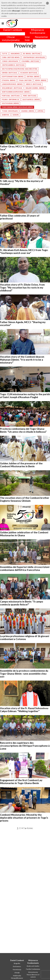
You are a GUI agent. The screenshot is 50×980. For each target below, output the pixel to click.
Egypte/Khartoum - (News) (12, 76)
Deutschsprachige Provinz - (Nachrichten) (19, 69)
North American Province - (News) (16, 92)
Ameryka (5, 115)
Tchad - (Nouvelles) (10, 111)
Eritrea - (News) (33, 76)
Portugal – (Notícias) (11, 96)
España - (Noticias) (9, 73)
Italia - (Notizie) (25, 80)
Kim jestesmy (33, 972)
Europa (16, 115)
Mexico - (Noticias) (33, 84)
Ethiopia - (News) (9, 80)
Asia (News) (15, 54)
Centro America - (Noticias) (13, 65)
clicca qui (16, 11)
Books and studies (33, 966)
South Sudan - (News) (10, 103)
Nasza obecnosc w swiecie (33, 976)
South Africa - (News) (31, 99)
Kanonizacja (17, 969)
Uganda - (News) (28, 111)
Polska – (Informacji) (10, 99)
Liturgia (17, 973)
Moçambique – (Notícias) (12, 88)
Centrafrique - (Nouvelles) (34, 57)
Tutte (4, 54)
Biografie (17, 963)
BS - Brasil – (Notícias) (32, 54)
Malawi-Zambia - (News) (35, 88)
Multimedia (17, 976)
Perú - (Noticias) (30, 96)
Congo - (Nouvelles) (10, 61)
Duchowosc (17, 966)
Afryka (40, 111)
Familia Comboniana (33, 969)
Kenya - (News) (41, 80)
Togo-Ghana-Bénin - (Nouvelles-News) (17, 107)
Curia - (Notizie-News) (11, 57)
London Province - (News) (12, 84)
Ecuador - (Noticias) (29, 73)
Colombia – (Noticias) (30, 61)
